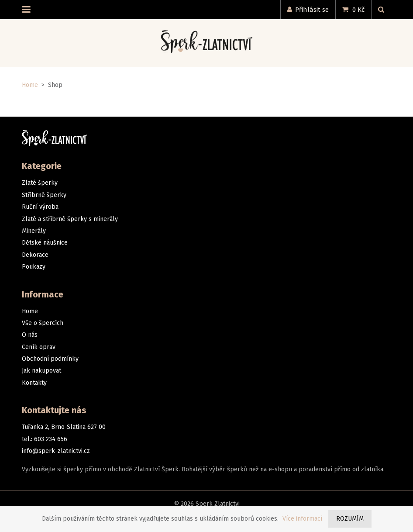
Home (30, 85)
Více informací (302, 519)
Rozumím (350, 519)
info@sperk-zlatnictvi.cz (56, 451)
